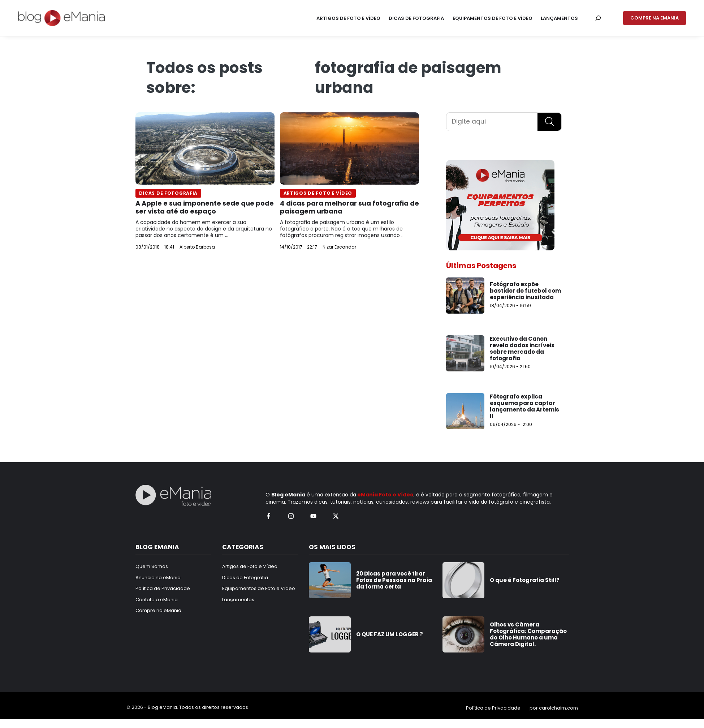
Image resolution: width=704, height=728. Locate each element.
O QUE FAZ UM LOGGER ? (390, 634)
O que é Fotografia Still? (525, 580)
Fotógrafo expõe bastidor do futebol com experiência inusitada (525, 291)
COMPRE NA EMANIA (655, 18)
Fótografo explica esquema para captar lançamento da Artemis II (524, 406)
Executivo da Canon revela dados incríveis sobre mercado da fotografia (522, 348)
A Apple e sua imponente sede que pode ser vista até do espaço (205, 207)
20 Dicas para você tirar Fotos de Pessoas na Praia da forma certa (394, 580)
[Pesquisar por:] (598, 18)
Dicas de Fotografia (169, 193)
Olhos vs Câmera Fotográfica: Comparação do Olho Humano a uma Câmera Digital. (528, 634)
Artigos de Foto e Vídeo (318, 193)
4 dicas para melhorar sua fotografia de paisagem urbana (349, 207)
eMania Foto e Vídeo (385, 495)
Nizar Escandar (339, 247)
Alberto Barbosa (197, 247)
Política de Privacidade (493, 708)
